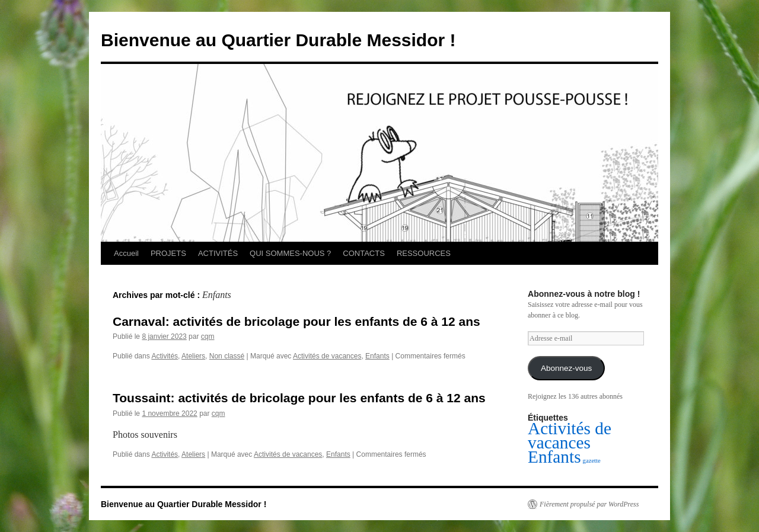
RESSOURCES (424, 253)
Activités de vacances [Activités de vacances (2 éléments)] (570, 435)
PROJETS (168, 253)
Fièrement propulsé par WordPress (589, 504)
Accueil (126, 253)
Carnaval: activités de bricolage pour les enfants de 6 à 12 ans (296, 321)
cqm (208, 336)
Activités (165, 356)
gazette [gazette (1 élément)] (592, 461)
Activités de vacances (327, 356)
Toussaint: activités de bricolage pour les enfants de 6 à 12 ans (299, 398)
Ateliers (193, 356)
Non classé (227, 356)
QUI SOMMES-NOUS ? (290, 253)
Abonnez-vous (566, 368)
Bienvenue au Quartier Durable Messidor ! (278, 40)
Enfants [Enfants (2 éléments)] (554, 457)
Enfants (377, 356)
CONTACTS (364, 253)
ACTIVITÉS (218, 253)
